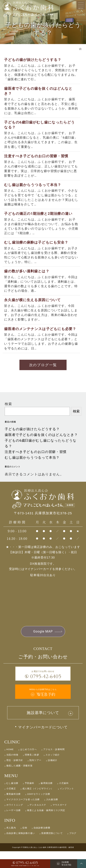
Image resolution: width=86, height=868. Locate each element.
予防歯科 (30, 800)
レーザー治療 (13, 827)
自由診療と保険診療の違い (21, 850)
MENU (11, 792)
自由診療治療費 (42, 844)
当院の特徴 (12, 771)
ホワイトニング (15, 822)
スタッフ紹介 (53, 771)
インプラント (67, 805)
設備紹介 (53, 777)
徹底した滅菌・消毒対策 (19, 782)
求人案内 (11, 844)
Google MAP (43, 647)
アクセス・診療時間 (54, 766)
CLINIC (12, 759)
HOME (10, 766)
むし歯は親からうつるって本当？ (32, 473)
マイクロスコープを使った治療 (23, 816)
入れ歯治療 (52, 816)
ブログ (73, 850)
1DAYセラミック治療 (39, 811)
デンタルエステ (38, 822)
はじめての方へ (28, 766)
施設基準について (43, 729)
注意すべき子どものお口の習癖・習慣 (35, 468)
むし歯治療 (12, 800)
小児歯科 (64, 800)
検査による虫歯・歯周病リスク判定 (46, 827)
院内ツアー (35, 777)
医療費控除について (52, 850)
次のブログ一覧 (43, 380)
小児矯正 (11, 805)
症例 (25, 844)
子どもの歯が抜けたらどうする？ (32, 445)
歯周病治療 (47, 800)
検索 (8, 420)
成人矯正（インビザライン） (38, 805)
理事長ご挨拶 (32, 771)
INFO (10, 837)
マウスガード (60, 822)
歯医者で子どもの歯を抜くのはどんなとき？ (41, 451)
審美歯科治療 (13, 811)
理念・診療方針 (15, 777)
